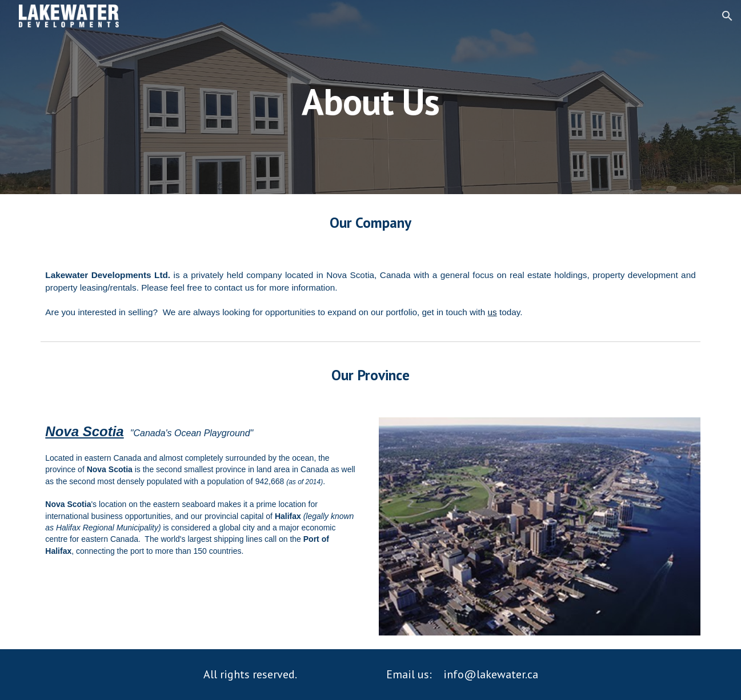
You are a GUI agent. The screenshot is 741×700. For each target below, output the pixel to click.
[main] (371, 97)
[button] (727, 16)
